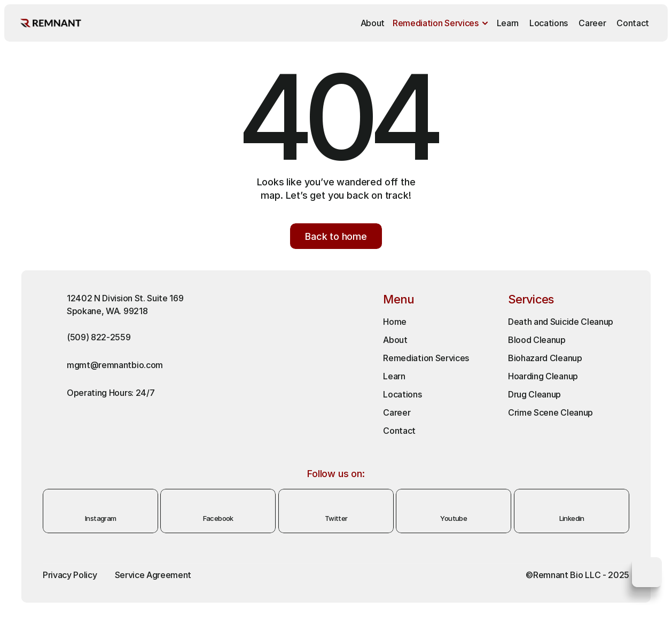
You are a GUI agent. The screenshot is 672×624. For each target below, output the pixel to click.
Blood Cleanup (537, 340)
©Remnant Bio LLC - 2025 (577, 575)
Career (397, 412)
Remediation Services (426, 358)
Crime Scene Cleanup (550, 412)
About (395, 340)
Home (395, 322)
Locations (402, 394)
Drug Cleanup (534, 394)
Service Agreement (153, 575)
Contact (399, 431)
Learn (394, 376)
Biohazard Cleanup (545, 358)
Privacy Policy (70, 575)
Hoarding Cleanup (544, 376)
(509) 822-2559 (99, 337)
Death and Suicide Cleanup (561, 322)
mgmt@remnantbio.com (115, 365)
